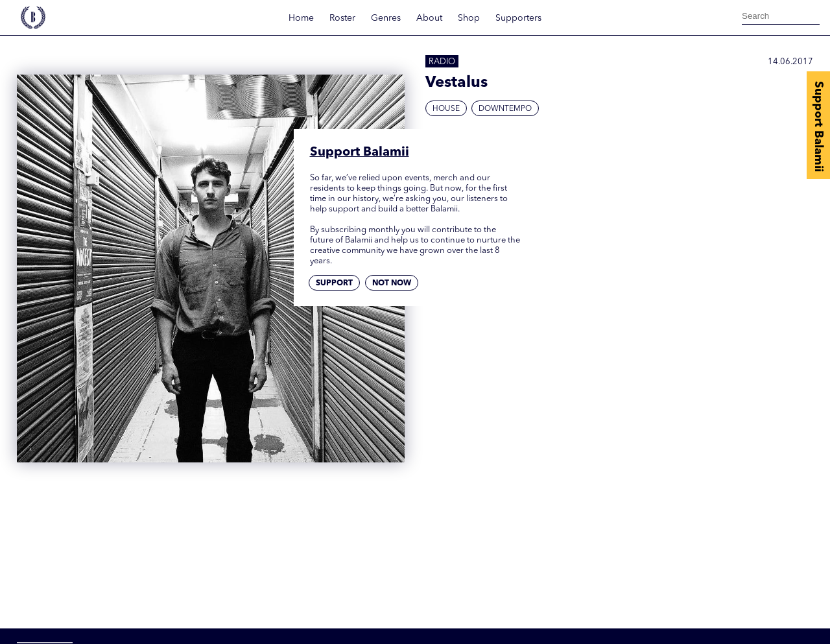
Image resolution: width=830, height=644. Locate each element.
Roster (342, 18)
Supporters (518, 18)
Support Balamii (818, 126)
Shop (469, 18)
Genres (386, 18)
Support (334, 283)
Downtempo (505, 109)
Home (301, 18)
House (446, 109)
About (429, 18)
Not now (392, 283)
